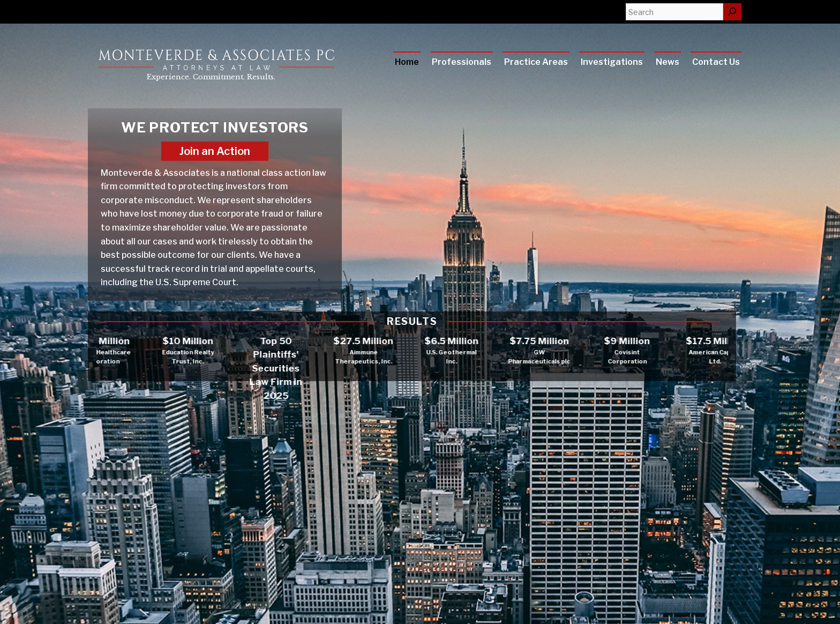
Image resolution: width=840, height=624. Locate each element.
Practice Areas (536, 62)
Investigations (612, 62)
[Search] (732, 12)
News (667, 62)
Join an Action (215, 151)
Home (407, 62)
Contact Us (716, 62)
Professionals (462, 62)
